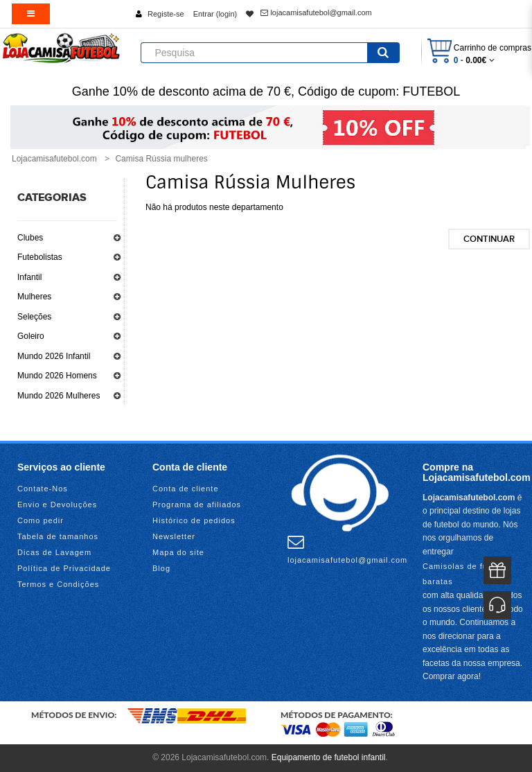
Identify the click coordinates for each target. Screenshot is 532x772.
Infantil (29, 277)
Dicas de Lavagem (54, 552)
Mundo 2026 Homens (57, 376)
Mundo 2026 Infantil (54, 356)
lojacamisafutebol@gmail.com (316, 12)
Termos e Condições (58, 584)
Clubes (30, 238)
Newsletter (174, 536)
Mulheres (34, 297)
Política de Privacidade (64, 568)
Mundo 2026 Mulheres (59, 396)
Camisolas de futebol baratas (465, 574)
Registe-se (166, 14)
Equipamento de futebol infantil (329, 757)
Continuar (489, 239)
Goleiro (31, 336)
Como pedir (41, 520)
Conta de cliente (186, 489)
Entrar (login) (215, 14)
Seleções (34, 317)
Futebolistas (40, 257)
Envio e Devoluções (57, 505)
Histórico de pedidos (194, 520)
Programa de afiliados (197, 505)
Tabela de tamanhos (58, 536)
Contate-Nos (43, 489)
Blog (161, 568)
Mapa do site (178, 552)
